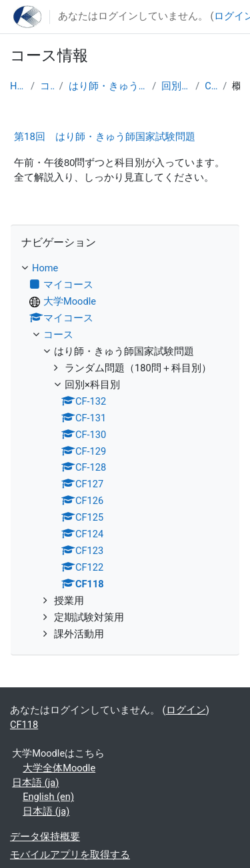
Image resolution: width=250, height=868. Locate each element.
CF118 (211, 86)
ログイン (186, 710)
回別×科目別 (176, 86)
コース (47, 86)
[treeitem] (125, 452)
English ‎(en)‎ (48, 797)
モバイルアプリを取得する (70, 855)
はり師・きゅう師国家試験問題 (108, 86)
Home (18, 86)
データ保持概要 (45, 837)
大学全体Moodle (59, 768)
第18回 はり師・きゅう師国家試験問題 (105, 137)
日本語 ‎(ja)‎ (35, 783)
